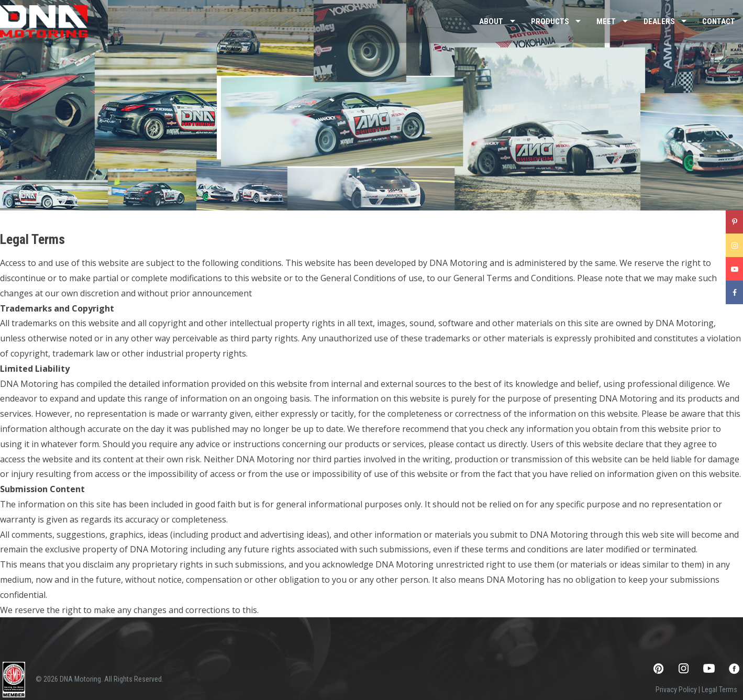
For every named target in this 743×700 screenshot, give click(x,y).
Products (550, 21)
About (491, 21)
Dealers (659, 21)
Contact (719, 21)
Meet (606, 21)
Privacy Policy (676, 690)
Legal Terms (719, 690)
